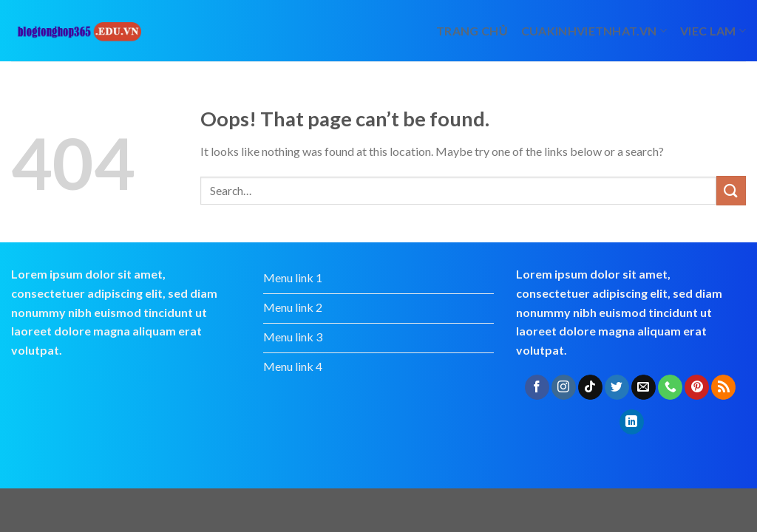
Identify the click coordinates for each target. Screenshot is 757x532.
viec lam (713, 31)
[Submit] (731, 190)
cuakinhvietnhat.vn (594, 31)
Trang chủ (472, 31)
